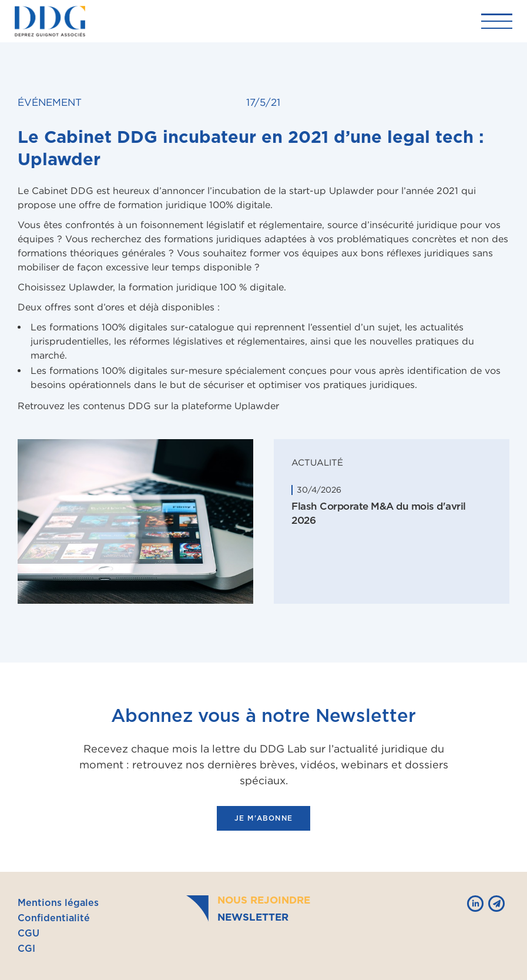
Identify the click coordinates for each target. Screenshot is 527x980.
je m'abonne (263, 818)
